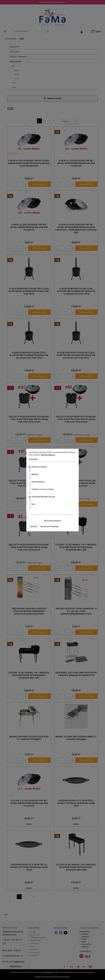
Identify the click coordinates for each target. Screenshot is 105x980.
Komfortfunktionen (38, 482)
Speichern (34, 527)
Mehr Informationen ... (49, 455)
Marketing (35, 474)
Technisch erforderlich (39, 467)
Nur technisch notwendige (49, 527)
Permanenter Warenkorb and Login (43, 497)
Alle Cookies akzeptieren (53, 521)
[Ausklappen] (30, 470)
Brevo (34, 504)
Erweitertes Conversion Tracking (43, 489)
